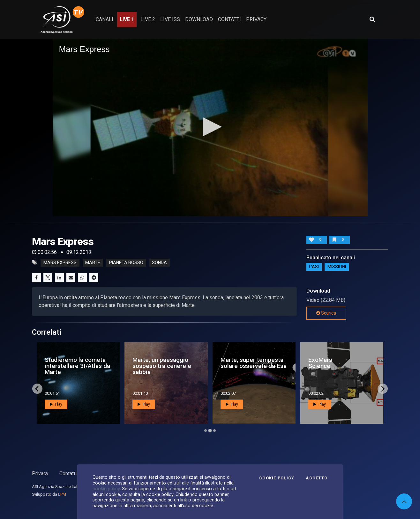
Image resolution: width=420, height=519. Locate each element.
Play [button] (56, 404)
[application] (210, 127)
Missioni (337, 267)
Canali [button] (105, 19)
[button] (210, 127)
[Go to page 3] (214, 431)
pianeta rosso (126, 263)
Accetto (317, 478)
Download (199, 19)
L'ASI (314, 267)
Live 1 (127, 19)
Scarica (326, 313)
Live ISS (170, 19)
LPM (62, 494)
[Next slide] (383, 389)
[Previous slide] (37, 389)
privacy (256, 19)
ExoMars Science (320, 363)
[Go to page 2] (210, 431)
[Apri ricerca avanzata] (372, 19)
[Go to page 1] (206, 431)
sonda (159, 263)
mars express (60, 263)
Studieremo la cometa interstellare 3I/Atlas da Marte (77, 366)
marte (93, 263)
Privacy (40, 473)
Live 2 (148, 19)
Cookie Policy (277, 478)
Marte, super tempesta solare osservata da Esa (254, 363)
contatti (229, 19)
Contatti (68, 473)
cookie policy (106, 489)
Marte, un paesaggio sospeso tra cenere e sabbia (162, 366)
